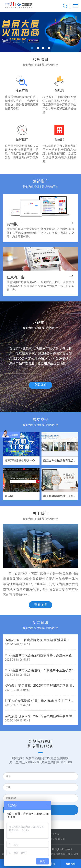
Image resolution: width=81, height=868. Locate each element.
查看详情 (40, 605)
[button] (32, 48)
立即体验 (40, 385)
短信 (71, 863)
